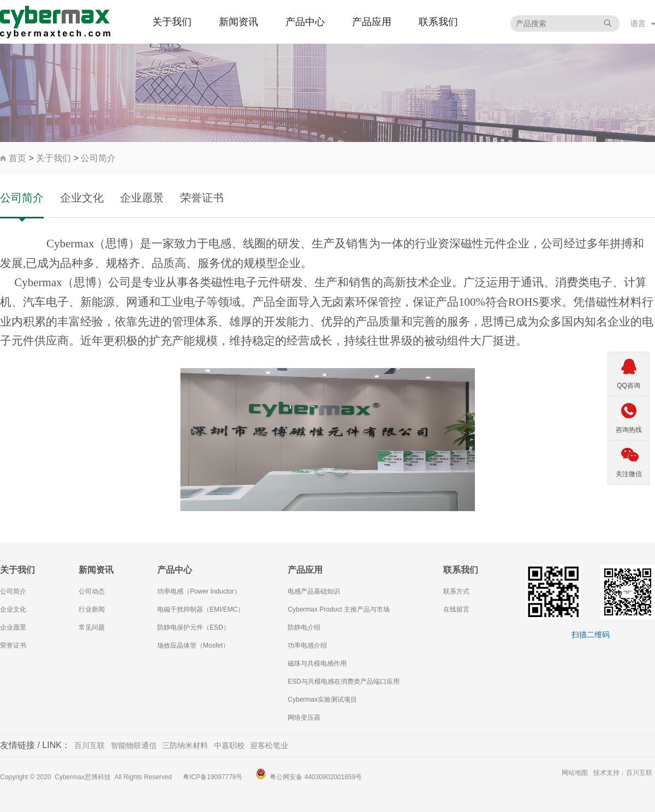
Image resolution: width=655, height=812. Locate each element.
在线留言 (456, 609)
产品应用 (372, 22)
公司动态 (92, 591)
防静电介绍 (304, 627)
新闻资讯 (239, 22)
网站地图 (575, 773)
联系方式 (456, 591)
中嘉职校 (229, 745)
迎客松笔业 (269, 745)
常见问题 (92, 627)
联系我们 (438, 22)
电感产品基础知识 (314, 591)
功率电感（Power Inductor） (199, 591)
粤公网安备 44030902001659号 (316, 777)
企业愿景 (142, 198)
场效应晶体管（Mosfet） (193, 645)
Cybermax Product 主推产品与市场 (339, 609)
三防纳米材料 (185, 745)
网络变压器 (304, 718)
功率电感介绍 (307, 645)
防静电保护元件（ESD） (193, 627)
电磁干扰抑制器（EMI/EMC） (201, 609)
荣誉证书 (202, 198)
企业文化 (82, 198)
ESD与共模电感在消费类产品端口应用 (344, 681)
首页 (17, 158)
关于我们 (172, 22)
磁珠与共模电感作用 (317, 663)
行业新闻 (92, 609)
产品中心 (305, 22)
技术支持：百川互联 (623, 773)
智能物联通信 (134, 745)
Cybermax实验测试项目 (322, 700)
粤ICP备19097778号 (213, 777)
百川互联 (90, 745)
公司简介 (98, 158)
